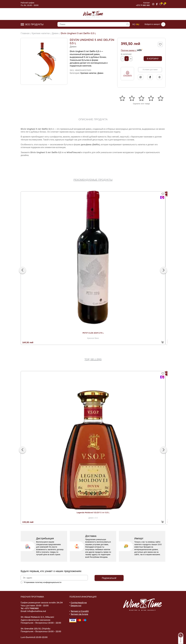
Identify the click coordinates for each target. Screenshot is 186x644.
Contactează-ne (79, 603)
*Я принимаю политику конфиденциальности (42, 582)
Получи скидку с (132, 50)
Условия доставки (150, 70)
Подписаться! (109, 578)
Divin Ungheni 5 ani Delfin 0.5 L (78, 33)
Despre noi (76, 605)
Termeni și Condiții (80, 611)
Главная (25, 33)
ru (138, 24)
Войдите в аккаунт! (155, 24)
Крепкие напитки (41, 33)
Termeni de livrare (79, 614)
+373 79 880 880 (143, 5)
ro (134, 24)
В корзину (153, 59)
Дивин (55, 33)
